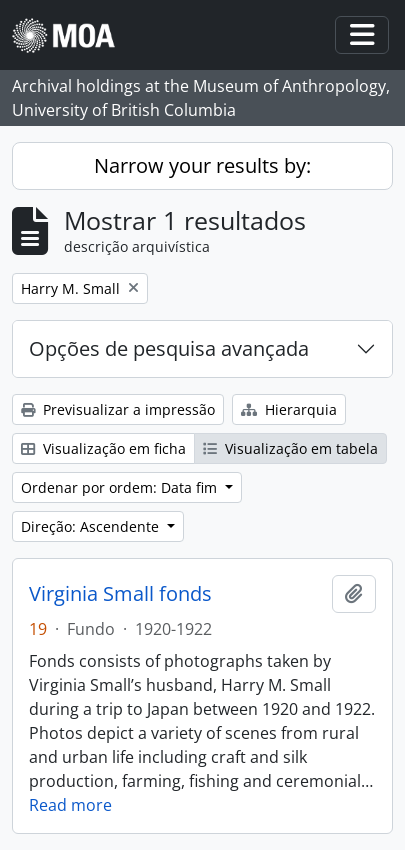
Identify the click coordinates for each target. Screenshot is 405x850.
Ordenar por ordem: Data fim (121, 487)
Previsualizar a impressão (118, 409)
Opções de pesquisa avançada (169, 348)
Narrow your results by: (202, 165)
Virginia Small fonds (120, 594)
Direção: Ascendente (92, 526)
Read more (70, 805)
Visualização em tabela (290, 448)
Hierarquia (289, 409)
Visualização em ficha (103, 448)
